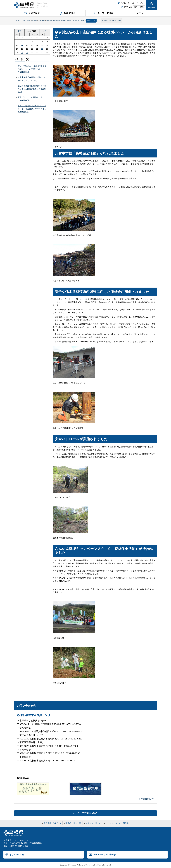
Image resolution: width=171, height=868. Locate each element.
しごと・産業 (26, 21)
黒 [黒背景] (133, 3)
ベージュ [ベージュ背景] (140, 3)
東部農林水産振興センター (56, 21)
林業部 (69, 21)
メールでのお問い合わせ (104, 855)
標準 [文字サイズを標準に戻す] (142, 7)
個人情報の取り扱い (52, 823)
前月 (19, 31)
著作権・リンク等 (73, 823)
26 (27, 53)
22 (42, 49)
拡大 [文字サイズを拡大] (136, 7)
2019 (83, 21)
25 (22, 53)
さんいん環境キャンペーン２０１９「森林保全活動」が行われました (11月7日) (32, 109)
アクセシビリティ (93, 823)
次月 (45, 31)
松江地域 (76, 21)
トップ (17, 21)
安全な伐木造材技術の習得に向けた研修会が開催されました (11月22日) (32, 89)
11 (22, 45)
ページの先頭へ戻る (87, 813)
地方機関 (41, 21)
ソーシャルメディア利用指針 (118, 823)
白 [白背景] (129, 3)
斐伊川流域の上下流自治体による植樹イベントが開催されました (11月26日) (32, 69)
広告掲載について (146, 799)
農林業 (34, 21)
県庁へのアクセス (18, 855)
